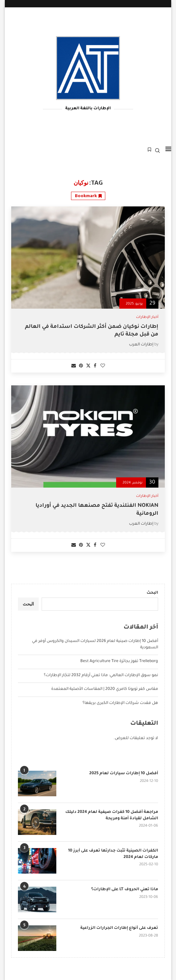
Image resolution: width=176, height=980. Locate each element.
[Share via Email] (74, 366)
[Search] (157, 150)
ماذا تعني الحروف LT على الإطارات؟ (125, 890)
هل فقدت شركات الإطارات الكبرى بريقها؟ (120, 703)
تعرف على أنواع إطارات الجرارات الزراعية (119, 928)
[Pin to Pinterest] (81, 366)
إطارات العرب (141, 345)
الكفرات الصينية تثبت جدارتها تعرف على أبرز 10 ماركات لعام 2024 (113, 854)
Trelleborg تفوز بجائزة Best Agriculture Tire (119, 661)
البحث (152, 593)
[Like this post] (103, 366)
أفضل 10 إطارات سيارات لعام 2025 (124, 774)
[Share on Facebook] (95, 366)
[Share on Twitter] (88, 366)
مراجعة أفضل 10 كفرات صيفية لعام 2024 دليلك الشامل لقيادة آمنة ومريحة (112, 815)
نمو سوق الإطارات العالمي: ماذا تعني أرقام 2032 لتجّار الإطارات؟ (101, 675)
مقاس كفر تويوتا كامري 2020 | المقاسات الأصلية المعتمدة (105, 689)
